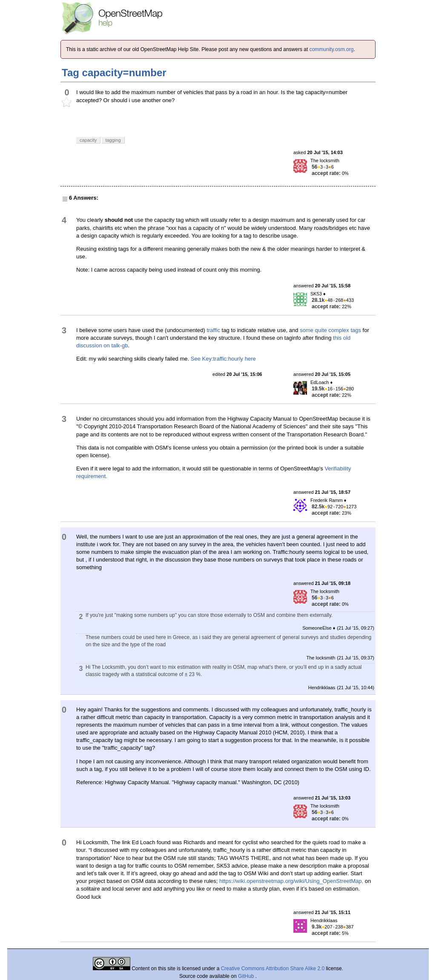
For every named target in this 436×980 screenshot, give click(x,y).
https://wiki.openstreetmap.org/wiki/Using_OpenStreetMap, (291, 881)
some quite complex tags (330, 330)
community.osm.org (332, 49)
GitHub (247, 976)
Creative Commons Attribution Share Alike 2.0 (273, 969)
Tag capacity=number (114, 73)
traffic (213, 330)
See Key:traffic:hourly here (223, 359)
